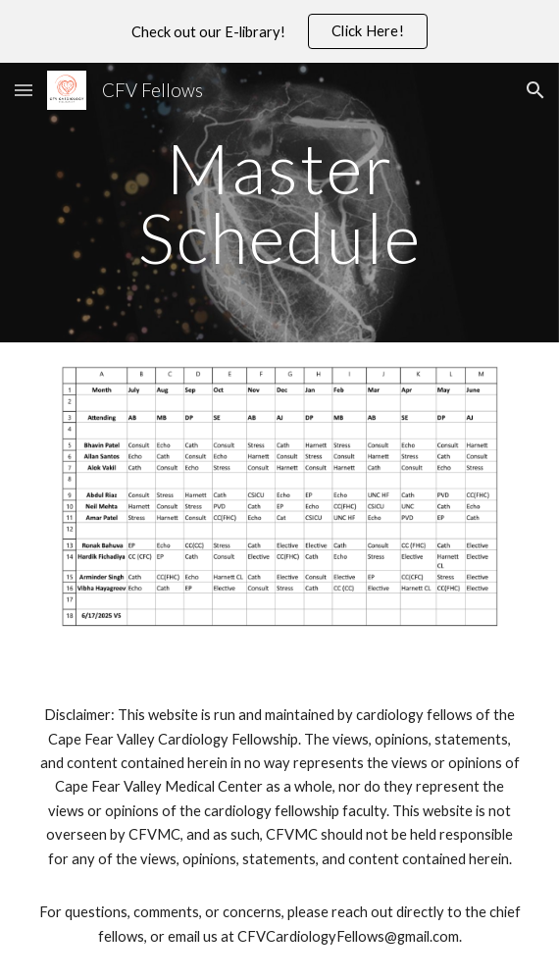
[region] (279, 31)
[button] (24, 90)
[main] (279, 203)
